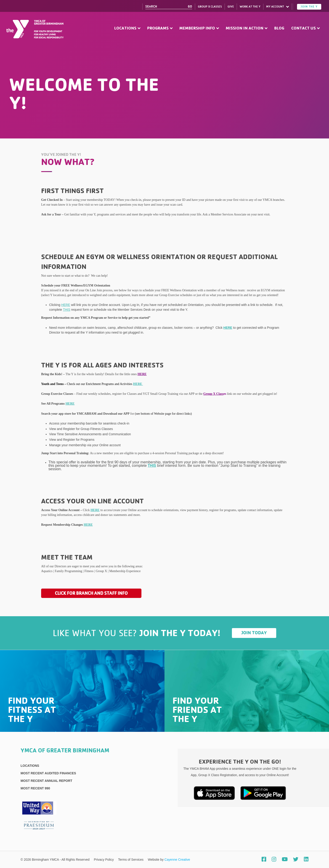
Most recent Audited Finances (48, 773)
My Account (275, 7)
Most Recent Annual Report (46, 781)
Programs (158, 28)
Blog (279, 28)
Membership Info (197, 28)
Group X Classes (210, 7)
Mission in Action (245, 28)
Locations (125, 28)
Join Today (254, 633)
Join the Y (309, 7)
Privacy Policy (104, 860)
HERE (66, 305)
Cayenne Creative (177, 860)
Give (231, 7)
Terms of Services (131, 860)
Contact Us (304, 28)
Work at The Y (250, 7)
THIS (66, 310)
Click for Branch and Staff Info (91, 593)
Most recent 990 (35, 788)
